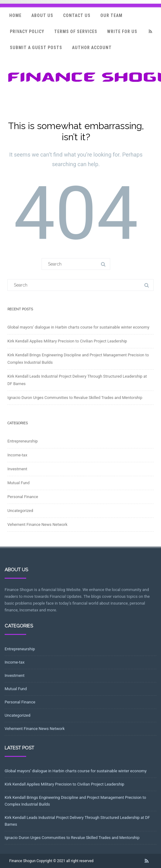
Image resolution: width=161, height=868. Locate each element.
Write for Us (122, 31)
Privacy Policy (27, 31)
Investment (17, 469)
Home (15, 15)
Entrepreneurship (22, 441)
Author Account (92, 48)
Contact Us (77, 15)
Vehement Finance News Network (37, 524)
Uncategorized (20, 511)
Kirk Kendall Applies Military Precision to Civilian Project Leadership (67, 341)
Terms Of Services (76, 31)
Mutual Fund (18, 483)
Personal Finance (23, 497)
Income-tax (17, 455)
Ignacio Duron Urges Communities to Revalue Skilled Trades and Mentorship (75, 398)
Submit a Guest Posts (36, 48)
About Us (42, 15)
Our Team (111, 15)
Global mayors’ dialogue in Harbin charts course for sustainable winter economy (78, 327)
